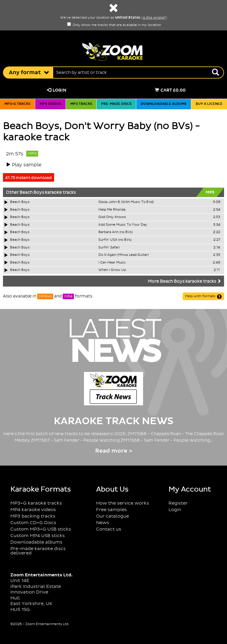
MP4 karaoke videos (33, 510)
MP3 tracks (81, 104)
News (103, 523)
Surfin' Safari (109, 248)
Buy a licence (209, 104)
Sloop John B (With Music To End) (126, 202)
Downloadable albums (164, 104)
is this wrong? (154, 18)
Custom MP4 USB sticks (38, 536)
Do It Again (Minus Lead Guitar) (124, 255)
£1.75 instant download (29, 178)
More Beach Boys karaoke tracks (184, 282)
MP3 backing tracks (33, 516)
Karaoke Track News (114, 421)
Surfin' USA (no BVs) (115, 240)
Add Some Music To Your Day (123, 225)
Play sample (27, 165)
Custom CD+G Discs (33, 523)
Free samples (111, 510)
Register (178, 503)
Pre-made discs (116, 104)
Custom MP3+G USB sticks (41, 529)
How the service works (123, 503)
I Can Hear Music (112, 263)
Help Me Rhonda (112, 210)
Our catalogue (112, 516)
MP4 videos (50, 104)
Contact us (109, 529)
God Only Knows (112, 217)
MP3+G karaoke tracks (36, 503)
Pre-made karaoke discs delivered (38, 551)
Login (57, 90)
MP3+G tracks (17, 104)
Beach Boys (32, 193)
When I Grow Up (112, 270)
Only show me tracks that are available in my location (114, 25)
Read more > (114, 451)
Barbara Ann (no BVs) (116, 232)
